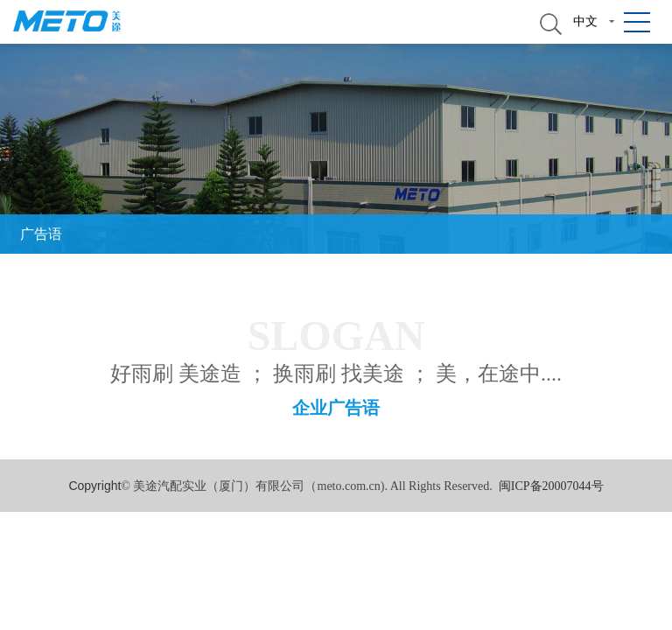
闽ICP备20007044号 (551, 486)
